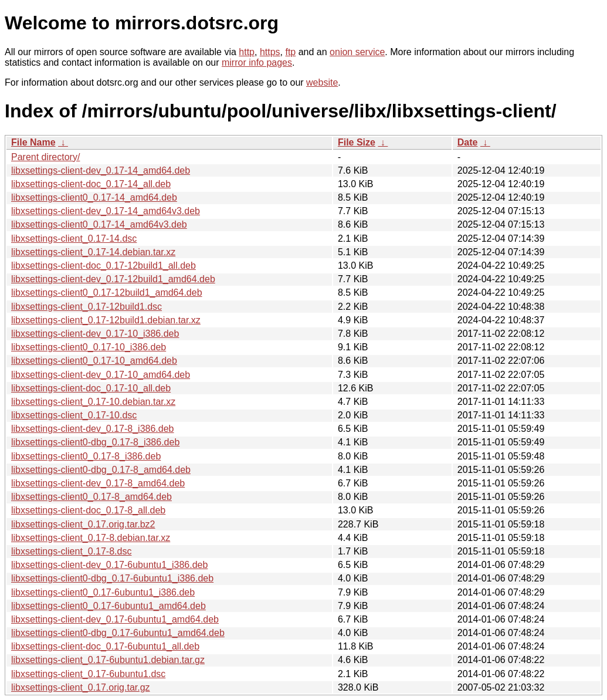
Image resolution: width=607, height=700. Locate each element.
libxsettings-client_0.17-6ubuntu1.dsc (88, 674)
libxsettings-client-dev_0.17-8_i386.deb (93, 429)
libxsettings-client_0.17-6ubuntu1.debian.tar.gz (108, 660)
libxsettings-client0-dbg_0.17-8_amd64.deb (101, 470)
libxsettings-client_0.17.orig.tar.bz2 (83, 524)
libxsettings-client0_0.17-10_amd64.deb (94, 361)
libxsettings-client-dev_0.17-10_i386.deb (95, 334)
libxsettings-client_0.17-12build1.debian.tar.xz (106, 320)
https (270, 52)
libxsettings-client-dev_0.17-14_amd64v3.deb (106, 211)
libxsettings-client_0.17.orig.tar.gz (81, 687)
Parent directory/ (45, 157)
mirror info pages (257, 62)
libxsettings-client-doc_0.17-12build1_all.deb (104, 266)
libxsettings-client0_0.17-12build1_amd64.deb (107, 292)
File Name (33, 142)
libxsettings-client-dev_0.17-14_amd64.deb (101, 170)
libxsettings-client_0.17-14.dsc (74, 239)
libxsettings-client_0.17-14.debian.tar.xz (93, 252)
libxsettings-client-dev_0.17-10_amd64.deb (101, 375)
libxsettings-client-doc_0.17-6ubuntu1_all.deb (105, 646)
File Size (357, 142)
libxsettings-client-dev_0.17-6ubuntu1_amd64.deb (115, 619)
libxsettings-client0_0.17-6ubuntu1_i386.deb (103, 592)
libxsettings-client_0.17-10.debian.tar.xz (93, 402)
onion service (357, 52)
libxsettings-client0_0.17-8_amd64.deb (91, 497)
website (322, 82)
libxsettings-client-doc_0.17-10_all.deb (91, 388)
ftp (290, 52)
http (247, 52)
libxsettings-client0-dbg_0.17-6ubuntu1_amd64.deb (118, 633)
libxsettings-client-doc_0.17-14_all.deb (91, 184)
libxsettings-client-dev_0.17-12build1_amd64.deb (113, 279)
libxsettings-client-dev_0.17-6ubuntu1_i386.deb (109, 565)
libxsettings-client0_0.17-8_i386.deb (86, 456)
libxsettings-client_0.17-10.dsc (74, 415)
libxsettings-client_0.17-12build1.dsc (87, 307)
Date (468, 142)
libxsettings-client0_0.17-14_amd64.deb (94, 197)
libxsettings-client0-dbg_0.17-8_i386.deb (95, 442)
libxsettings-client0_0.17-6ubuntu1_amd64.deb (108, 606)
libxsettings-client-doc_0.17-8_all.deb (88, 510)
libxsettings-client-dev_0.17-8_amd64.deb (98, 483)
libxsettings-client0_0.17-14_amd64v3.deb (99, 224)
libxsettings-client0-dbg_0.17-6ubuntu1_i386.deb (112, 578)
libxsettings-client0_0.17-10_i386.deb (89, 347)
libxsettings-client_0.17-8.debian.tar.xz (91, 538)
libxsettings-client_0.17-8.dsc (71, 551)
